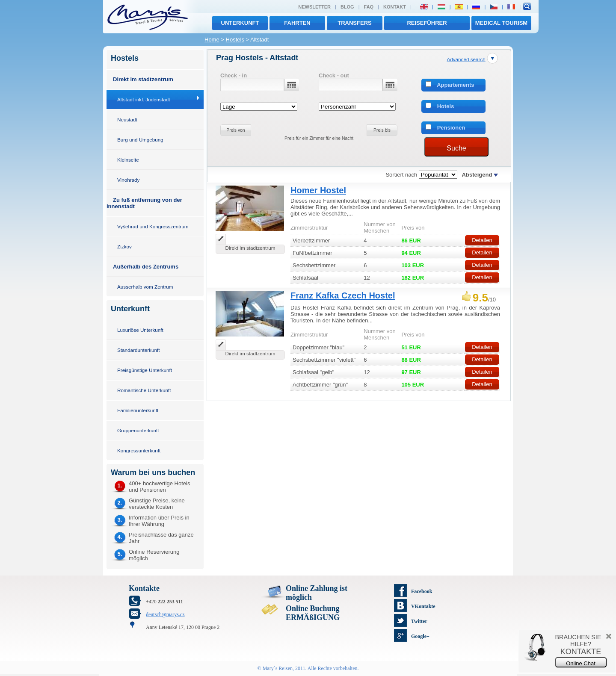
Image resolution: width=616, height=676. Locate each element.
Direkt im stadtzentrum (143, 79)
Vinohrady (128, 180)
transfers (354, 23)
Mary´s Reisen (278, 668)
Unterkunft (240, 23)
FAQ (369, 7)
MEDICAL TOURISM (501, 23)
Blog (347, 7)
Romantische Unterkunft (144, 390)
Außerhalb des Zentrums (146, 267)
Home (212, 40)
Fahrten (297, 23)
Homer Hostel (318, 190)
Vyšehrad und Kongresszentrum (153, 226)
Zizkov (124, 246)
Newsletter (314, 7)
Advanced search (466, 59)
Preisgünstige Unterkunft (145, 370)
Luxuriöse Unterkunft (140, 330)
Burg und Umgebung (140, 140)
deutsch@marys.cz (165, 614)
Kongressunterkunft (139, 450)
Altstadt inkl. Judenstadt (144, 99)
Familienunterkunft (138, 410)
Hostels (235, 40)
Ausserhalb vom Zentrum (145, 287)
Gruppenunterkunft (138, 430)
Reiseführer (427, 23)
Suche (456, 148)
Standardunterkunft (138, 350)
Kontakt (395, 7)
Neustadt (127, 120)
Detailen (482, 240)
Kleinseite (128, 160)
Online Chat (581, 663)
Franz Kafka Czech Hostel (343, 295)
